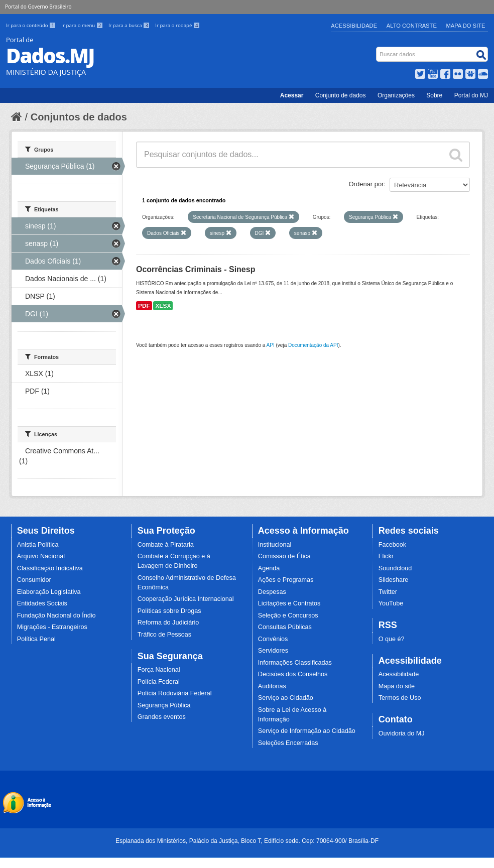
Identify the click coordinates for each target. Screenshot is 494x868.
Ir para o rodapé (177, 25)
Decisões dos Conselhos (293, 674)
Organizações (396, 95)
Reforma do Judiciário (168, 623)
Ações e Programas (286, 580)
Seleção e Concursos (288, 615)
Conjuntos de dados (79, 117)
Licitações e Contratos (289, 603)
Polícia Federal (159, 682)
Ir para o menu (83, 25)
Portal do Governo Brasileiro (38, 7)
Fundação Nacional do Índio (56, 615)
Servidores (273, 651)
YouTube (391, 603)
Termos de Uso (400, 698)
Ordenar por (366, 184)
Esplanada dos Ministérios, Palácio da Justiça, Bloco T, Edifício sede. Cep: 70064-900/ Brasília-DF (247, 841)
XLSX (163, 306)
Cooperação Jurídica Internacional (186, 599)
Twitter (388, 592)
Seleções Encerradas (288, 743)
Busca (377, 49)
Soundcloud (395, 568)
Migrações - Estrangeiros (52, 627)
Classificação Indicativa (50, 568)
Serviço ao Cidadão (286, 698)
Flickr (386, 556)
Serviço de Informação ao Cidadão (307, 731)
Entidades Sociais (42, 603)
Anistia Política (38, 545)
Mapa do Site (466, 26)
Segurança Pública (164, 705)
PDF (144, 306)
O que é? (392, 639)
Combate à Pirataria (166, 545)
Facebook (392, 545)
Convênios (273, 639)
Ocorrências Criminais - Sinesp (196, 269)
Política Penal (36, 639)
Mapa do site (397, 686)
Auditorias (272, 686)
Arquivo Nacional (41, 556)
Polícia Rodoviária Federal (175, 693)
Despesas (272, 592)
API (271, 345)
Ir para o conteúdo (32, 25)
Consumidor (34, 580)
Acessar (292, 95)
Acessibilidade (354, 26)
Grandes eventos (162, 717)
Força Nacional (159, 670)
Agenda (269, 568)
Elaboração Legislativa (49, 592)
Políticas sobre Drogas (169, 611)
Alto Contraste (412, 26)
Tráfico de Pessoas (164, 635)
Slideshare (394, 580)
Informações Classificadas (295, 663)
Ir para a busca (130, 25)
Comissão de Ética (284, 556)
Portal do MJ (471, 95)
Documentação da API (313, 345)
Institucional (275, 545)
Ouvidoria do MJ (402, 733)
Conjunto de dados (341, 95)
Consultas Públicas (285, 627)
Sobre (434, 95)
